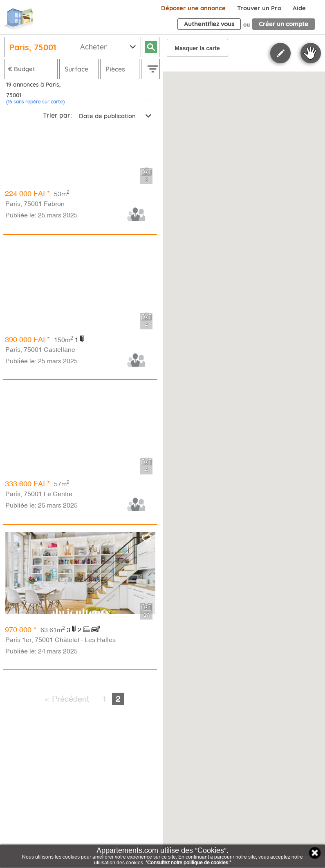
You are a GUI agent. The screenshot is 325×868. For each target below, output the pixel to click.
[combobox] (114, 116)
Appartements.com (18, 19)
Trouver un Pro (259, 8)
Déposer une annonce (193, 8)
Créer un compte (284, 24)
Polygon (280, 53)
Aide (299, 8)
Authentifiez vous (209, 24)
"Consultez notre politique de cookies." (188, 863)
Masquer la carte (197, 48)
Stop (311, 53)
